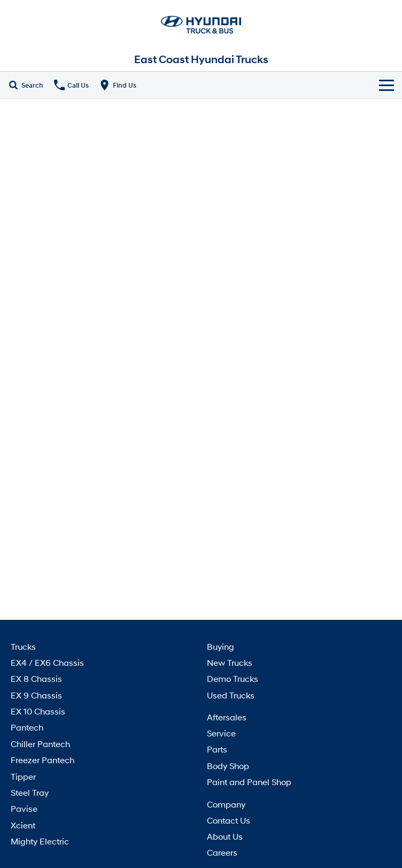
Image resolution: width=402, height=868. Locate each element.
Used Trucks (231, 695)
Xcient (23, 825)
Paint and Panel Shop (249, 782)
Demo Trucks (233, 678)
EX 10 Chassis (38, 711)
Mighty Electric (40, 841)
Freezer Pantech (42, 760)
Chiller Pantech (40, 744)
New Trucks (230, 662)
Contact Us (229, 820)
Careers (222, 852)
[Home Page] (201, 24)
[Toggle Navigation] (386, 85)
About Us (225, 836)
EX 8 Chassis (36, 678)
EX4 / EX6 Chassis (47, 662)
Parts (217, 749)
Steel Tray (30, 792)
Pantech (27, 727)
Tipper (23, 776)
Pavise (24, 808)
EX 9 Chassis (36, 695)
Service (221, 733)
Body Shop (228, 766)
